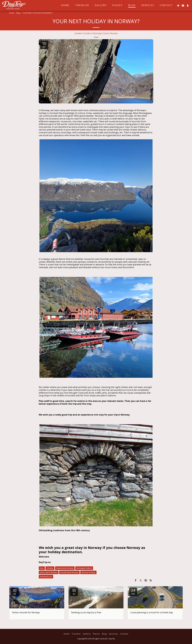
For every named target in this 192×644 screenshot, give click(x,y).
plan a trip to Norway (49, 572)
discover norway (88, 572)
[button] (183, 5)
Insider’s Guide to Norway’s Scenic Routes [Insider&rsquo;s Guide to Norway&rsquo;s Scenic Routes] (96, 33)
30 (15, 591)
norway (50, 568)
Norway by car (46, 577)
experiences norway (65, 568)
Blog (18, 13)
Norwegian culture (84, 568)
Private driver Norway (69, 572)
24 (133, 591)
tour (42, 568)
